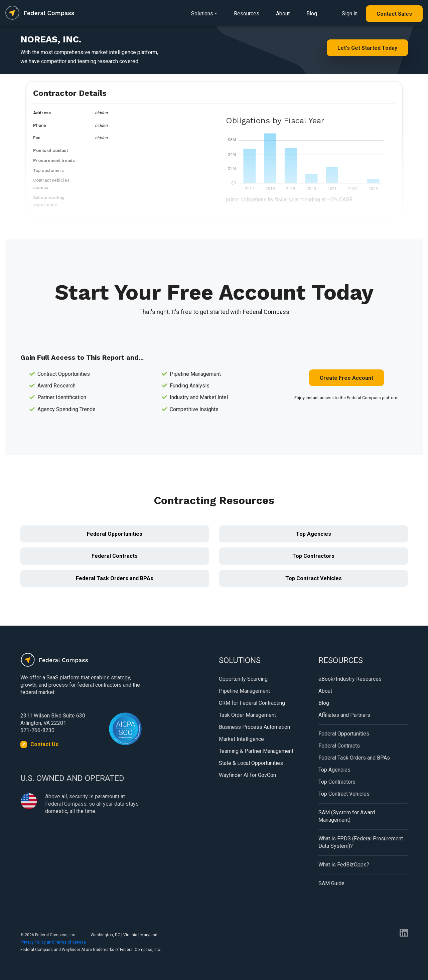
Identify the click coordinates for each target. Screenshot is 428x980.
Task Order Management (247, 715)
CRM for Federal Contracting (252, 703)
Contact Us (44, 744)
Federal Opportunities (115, 534)
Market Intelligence (241, 739)
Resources (247, 14)
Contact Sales (394, 14)
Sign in (350, 14)
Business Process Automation (254, 727)
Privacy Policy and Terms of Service (53, 942)
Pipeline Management (244, 691)
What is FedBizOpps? (344, 865)
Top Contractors (313, 556)
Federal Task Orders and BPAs (115, 578)
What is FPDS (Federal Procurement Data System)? (361, 842)
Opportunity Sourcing (243, 679)
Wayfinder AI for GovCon (247, 775)
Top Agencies (314, 534)
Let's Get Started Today (367, 48)
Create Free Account (346, 378)
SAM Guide (331, 883)
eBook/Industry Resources (350, 679)
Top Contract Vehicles (314, 578)
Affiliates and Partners (344, 715)
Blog (312, 14)
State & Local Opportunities (251, 763)
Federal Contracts (115, 556)
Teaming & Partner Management (256, 751)
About (283, 14)
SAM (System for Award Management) (347, 816)
